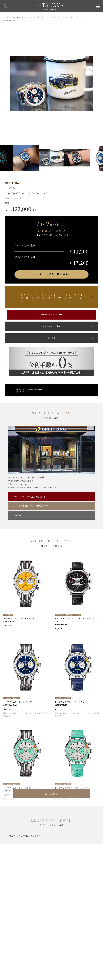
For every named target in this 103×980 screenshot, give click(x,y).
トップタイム (52, 17)
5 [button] (57, 378)
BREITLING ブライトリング (23, 17)
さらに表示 (52, 794)
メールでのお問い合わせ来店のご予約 (30, 506)
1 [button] (46, 378)
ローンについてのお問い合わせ (51, 274)
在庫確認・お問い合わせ (51, 315)
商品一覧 (40, 17)
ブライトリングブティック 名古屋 (26, 478)
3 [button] (51, 378)
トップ (6, 17)
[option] (52, 83)
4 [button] (54, 378)
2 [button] (49, 378)
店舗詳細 (17, 516)
